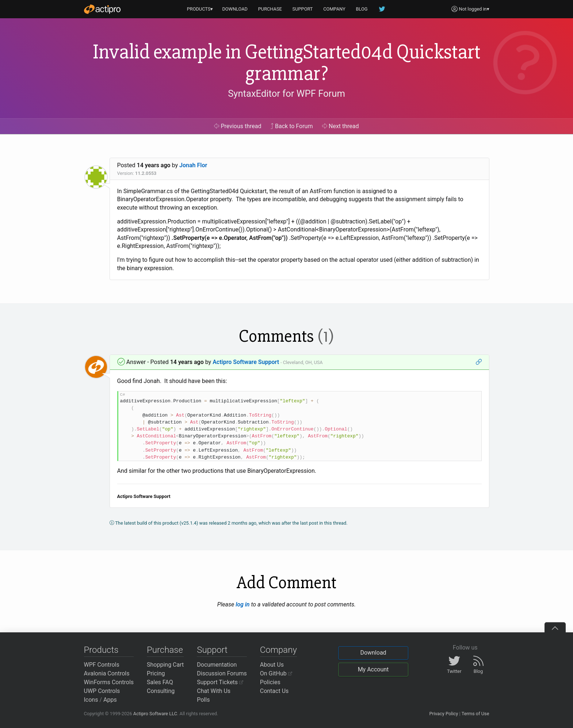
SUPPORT (303, 9)
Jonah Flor (193, 165)
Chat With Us (214, 691)
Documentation (217, 665)
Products (101, 650)
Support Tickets (220, 682)
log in (242, 604)
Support (212, 650)
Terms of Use (475, 714)
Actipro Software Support (246, 362)
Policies (270, 682)
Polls (203, 700)
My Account (373, 669)
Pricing (156, 673)
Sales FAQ (160, 682)
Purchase (165, 650)
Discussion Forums (222, 673)
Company (278, 650)
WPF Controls (102, 665)
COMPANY (334, 9)
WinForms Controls (109, 682)
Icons (91, 700)
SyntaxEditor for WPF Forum (286, 93)
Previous (238, 126)
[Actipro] (102, 9)
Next (341, 126)
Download (373, 653)
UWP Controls (102, 691)
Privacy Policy (444, 714)
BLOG (362, 9)
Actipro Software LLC (155, 714)
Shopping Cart (165, 665)
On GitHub (276, 673)
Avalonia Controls (107, 673)
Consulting (161, 691)
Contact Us (274, 691)
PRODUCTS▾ (200, 9)
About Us (272, 665)
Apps (110, 700)
